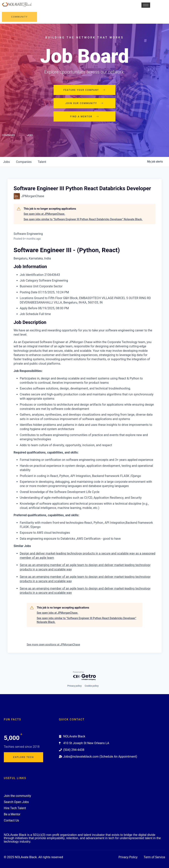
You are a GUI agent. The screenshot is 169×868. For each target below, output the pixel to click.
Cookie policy (92, 686)
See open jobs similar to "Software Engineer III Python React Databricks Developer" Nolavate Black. (83, 219)
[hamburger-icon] (146, 5)
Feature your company (85, 90)
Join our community (85, 103)
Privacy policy (74, 686)
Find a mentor (84, 117)
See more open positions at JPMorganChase (53, 645)
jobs (6, 162)
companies (24, 162)
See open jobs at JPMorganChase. (44, 214)
